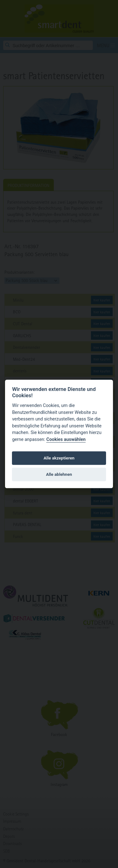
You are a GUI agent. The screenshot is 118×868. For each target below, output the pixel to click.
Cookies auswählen (66, 439)
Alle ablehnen (59, 474)
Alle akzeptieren (59, 458)
